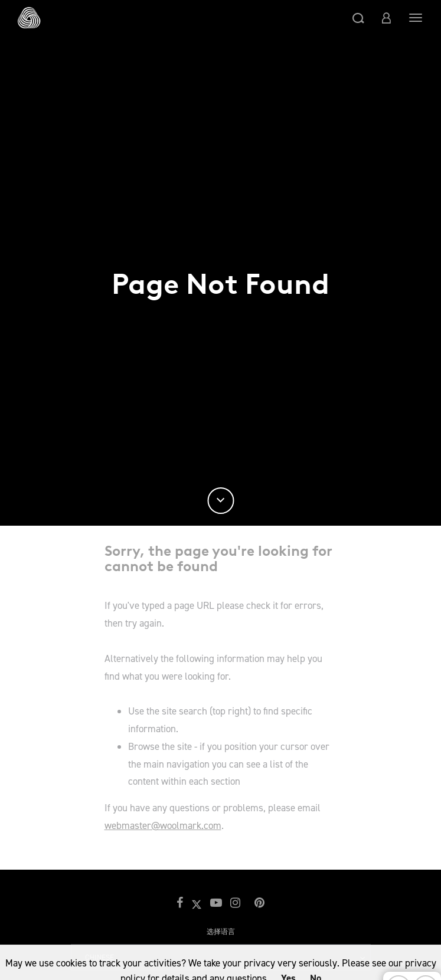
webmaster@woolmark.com (163, 825)
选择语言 (221, 932)
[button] (358, 18)
